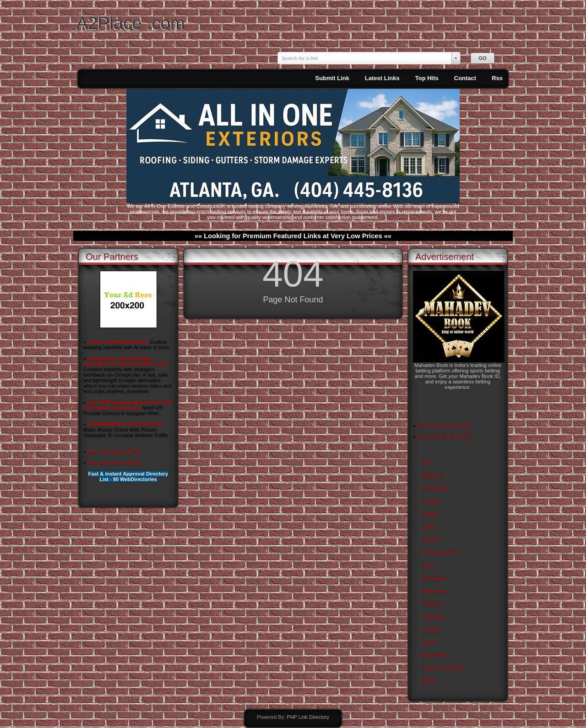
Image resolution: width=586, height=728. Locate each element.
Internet (431, 540)
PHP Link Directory (308, 717)
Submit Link (332, 78)
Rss (497, 78)
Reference (434, 591)
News (429, 565)
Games (431, 501)
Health (430, 514)
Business (433, 476)
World (429, 681)
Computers (435, 488)
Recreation (435, 578)
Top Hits (427, 78)
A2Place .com (130, 23)
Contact (465, 78)
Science (431, 604)
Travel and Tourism (444, 668)
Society (431, 629)
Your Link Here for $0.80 (113, 452)
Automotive (435, 655)
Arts (427, 463)
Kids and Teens (440, 553)
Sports (430, 642)
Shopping (433, 617)
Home (429, 527)
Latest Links (382, 78)
